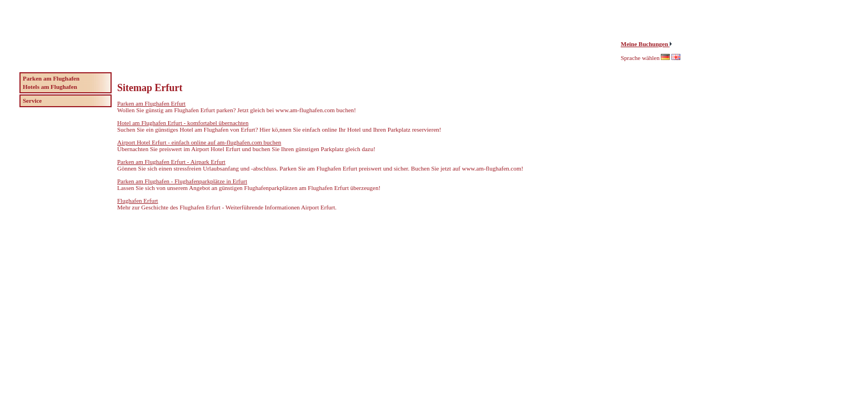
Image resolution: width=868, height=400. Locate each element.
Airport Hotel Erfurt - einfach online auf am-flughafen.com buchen (199, 142)
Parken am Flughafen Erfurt (151, 103)
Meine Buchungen (645, 44)
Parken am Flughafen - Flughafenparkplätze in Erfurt (182, 181)
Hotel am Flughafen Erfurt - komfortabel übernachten (183, 123)
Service (32, 101)
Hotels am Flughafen (50, 87)
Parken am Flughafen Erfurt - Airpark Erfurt (171, 162)
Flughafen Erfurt (138, 201)
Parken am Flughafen (51, 78)
